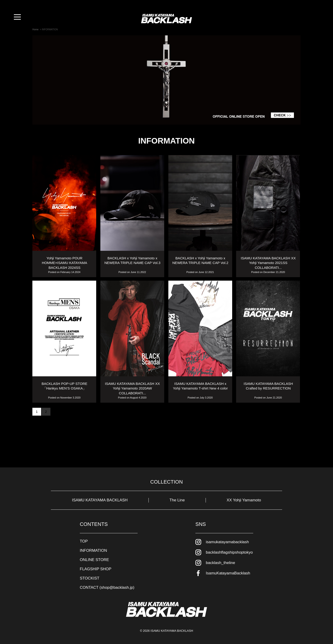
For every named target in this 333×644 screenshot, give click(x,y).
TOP (84, 541)
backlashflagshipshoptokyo (229, 552)
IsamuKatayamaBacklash (228, 573)
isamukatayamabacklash (227, 542)
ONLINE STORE (94, 560)
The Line (177, 500)
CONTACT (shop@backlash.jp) (107, 587)
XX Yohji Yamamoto (244, 500)
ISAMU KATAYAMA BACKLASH (100, 500)
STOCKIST (90, 578)
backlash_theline (220, 563)
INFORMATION (93, 550)
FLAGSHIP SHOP (96, 569)
